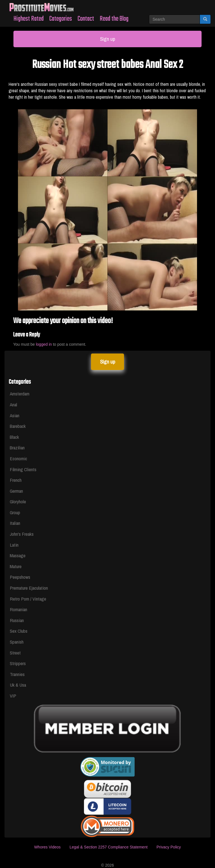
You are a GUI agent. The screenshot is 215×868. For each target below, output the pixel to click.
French (16, 480)
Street (15, 653)
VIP (13, 696)
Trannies (17, 674)
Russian (17, 620)
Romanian (18, 609)
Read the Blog (114, 19)
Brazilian (17, 448)
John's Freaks (22, 534)
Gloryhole (18, 501)
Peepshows (20, 577)
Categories (61, 19)
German (16, 491)
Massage (18, 555)
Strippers (18, 663)
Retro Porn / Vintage (28, 599)
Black (14, 437)
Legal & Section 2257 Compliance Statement (108, 847)
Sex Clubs (19, 631)
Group (15, 512)
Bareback (18, 426)
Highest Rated (29, 19)
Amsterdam (20, 394)
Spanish (17, 642)
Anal (13, 405)
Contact (86, 19)
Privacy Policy (169, 847)
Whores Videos (47, 847)
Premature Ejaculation (29, 588)
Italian (15, 523)
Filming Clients (23, 469)
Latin (14, 545)
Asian (15, 415)
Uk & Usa (18, 685)
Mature (16, 566)
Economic (18, 458)
